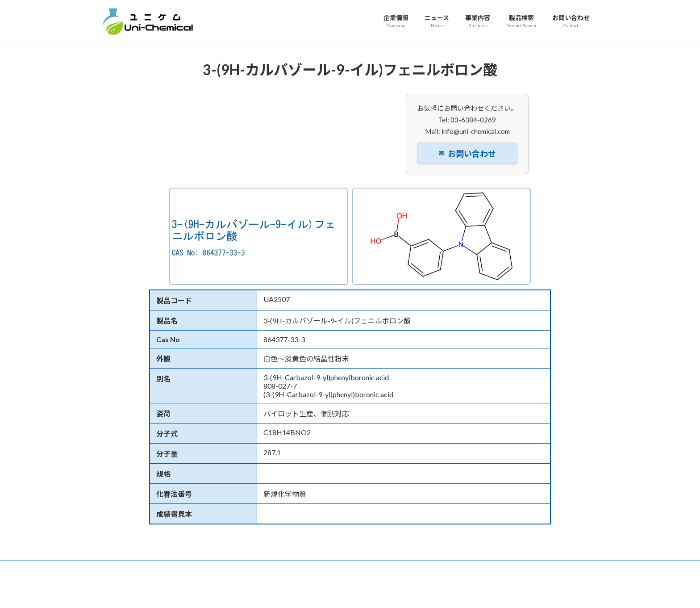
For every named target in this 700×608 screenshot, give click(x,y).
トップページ (127, 568)
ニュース (210, 568)
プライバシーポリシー (392, 568)
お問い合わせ (467, 154)
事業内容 (248, 568)
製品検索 (287, 568)
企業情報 (171, 568)
